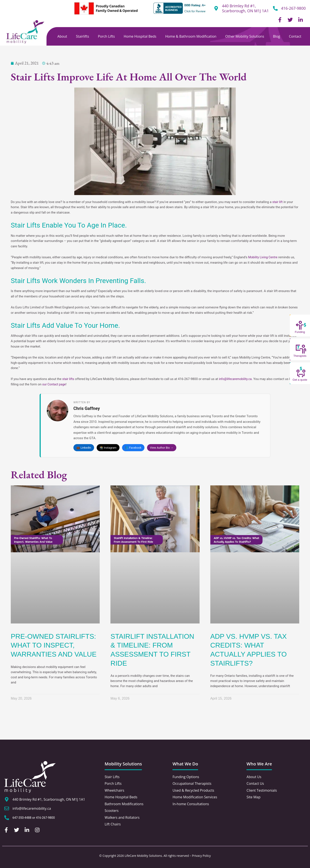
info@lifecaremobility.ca (237, 379)
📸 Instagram (108, 448)
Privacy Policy (201, 856)
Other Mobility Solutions (245, 36)
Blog (277, 36)
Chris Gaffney (87, 409)
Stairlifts (83, 36)
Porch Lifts (106, 36)
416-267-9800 (293, 8)
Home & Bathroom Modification (191, 36)
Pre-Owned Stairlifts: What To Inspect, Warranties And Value (54, 646)
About (62, 36)
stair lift (278, 202)
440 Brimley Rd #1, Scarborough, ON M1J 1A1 (245, 8)
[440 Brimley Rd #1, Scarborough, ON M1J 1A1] (7, 800)
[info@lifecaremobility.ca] (7, 809)
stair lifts (68, 379)
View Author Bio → (162, 448)
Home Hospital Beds (140, 36)
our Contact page (55, 384)
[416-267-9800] (275, 8)
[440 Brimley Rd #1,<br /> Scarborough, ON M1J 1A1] (216, 8)
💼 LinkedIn (84, 448)
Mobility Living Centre (264, 257)
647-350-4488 (22, 818)
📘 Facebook (133, 448)
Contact (295, 36)
